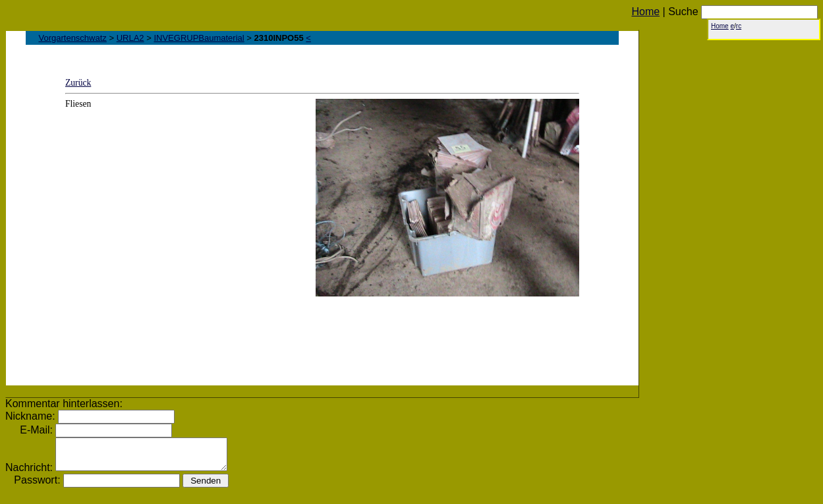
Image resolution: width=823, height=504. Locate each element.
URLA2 (130, 38)
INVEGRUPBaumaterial (199, 38)
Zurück (78, 83)
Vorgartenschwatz (73, 38)
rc (739, 26)
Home (645, 12)
